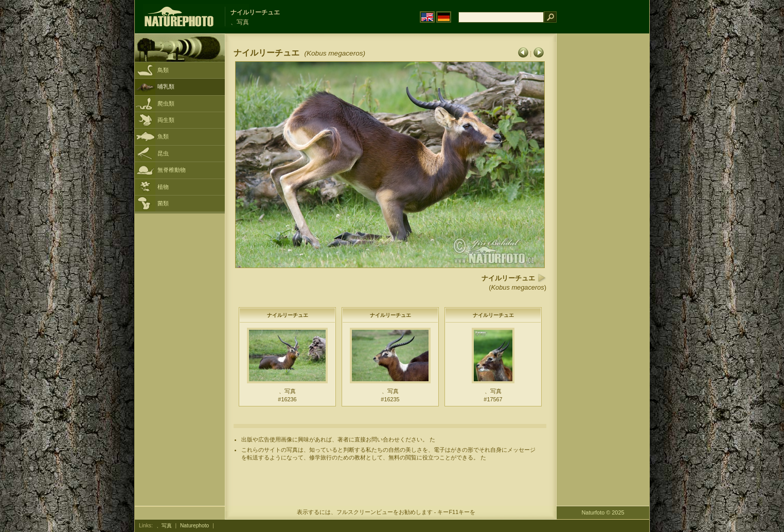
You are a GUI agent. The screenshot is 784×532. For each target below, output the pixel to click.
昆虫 (163, 153)
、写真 (164, 526)
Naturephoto (194, 526)
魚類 (163, 136)
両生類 (166, 120)
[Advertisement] (603, 198)
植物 (163, 187)
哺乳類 (166, 86)
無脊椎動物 (172, 170)
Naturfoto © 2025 (603, 512)
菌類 (163, 203)
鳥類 (163, 70)
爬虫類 (166, 103)
